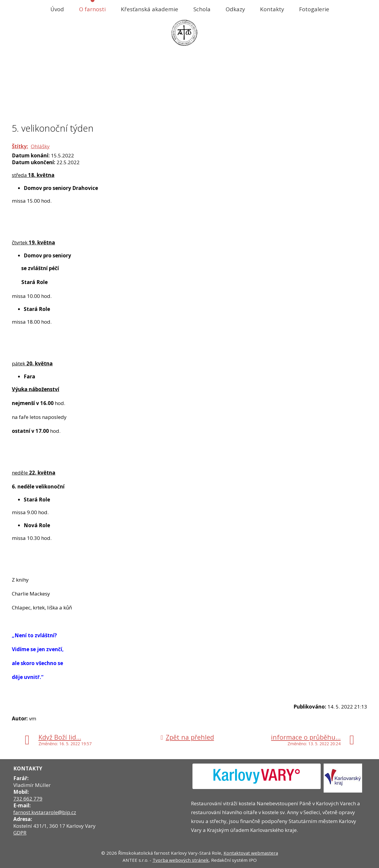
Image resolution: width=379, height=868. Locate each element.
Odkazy (235, 9)
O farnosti (92, 9)
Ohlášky (40, 146)
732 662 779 (28, 799)
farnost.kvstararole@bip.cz (45, 812)
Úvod (57, 9)
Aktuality (187, 110)
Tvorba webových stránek (181, 860)
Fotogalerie (314, 9)
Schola (202, 9)
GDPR (20, 833)
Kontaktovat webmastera (251, 853)
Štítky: (20, 146)
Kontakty (272, 9)
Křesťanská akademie (150, 9)
